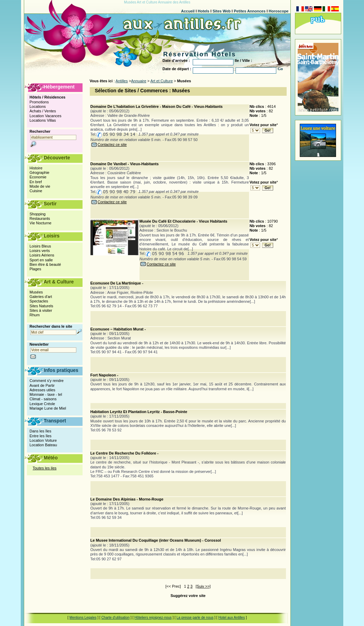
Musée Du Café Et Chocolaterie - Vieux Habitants (184, 221)
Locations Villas (43, 120)
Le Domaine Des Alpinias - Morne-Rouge (127, 499)
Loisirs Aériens (42, 255)
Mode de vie (40, 186)
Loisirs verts (40, 251)
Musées (36, 292)
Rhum (35, 315)
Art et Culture (161, 81)
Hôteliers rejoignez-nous (153, 618)
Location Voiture (43, 440)
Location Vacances (46, 116)
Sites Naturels (41, 306)
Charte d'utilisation (115, 618)
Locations (38, 106)
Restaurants (40, 218)
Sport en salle (41, 260)
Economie (38, 177)
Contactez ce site (109, 144)
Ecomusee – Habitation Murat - (118, 329)
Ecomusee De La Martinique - (117, 283)
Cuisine (36, 191)
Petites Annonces (250, 11)
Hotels (204, 11)
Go (280, 69)
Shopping (38, 214)
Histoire (36, 168)
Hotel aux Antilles (232, 618)
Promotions (39, 102)
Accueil (188, 11)
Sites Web (221, 11)
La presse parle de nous (195, 618)
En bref (36, 182)
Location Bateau (44, 445)
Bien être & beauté (45, 264)
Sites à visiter (41, 310)
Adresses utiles (43, 390)
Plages (36, 269)
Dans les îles (41, 431)
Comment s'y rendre (47, 381)
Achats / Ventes (43, 111)
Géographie (40, 172)
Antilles (122, 81)
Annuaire (138, 81)
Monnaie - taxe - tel (46, 394)
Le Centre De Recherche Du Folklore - (124, 453)
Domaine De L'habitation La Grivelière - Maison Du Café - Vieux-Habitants (157, 106)
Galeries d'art (41, 297)
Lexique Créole (42, 404)
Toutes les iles (45, 468)
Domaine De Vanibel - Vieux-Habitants (125, 164)
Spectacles (39, 301)
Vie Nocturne (41, 223)
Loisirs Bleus (40, 246)
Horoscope (279, 11)
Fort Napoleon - (104, 375)
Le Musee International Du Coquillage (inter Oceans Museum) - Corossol (156, 540)
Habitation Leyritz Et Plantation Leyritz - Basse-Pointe (139, 412)
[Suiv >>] (203, 586)
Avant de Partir (42, 385)
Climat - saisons (43, 399)
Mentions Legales (83, 618)
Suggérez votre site (188, 596)
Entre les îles (41, 436)
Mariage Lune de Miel (48, 408)
